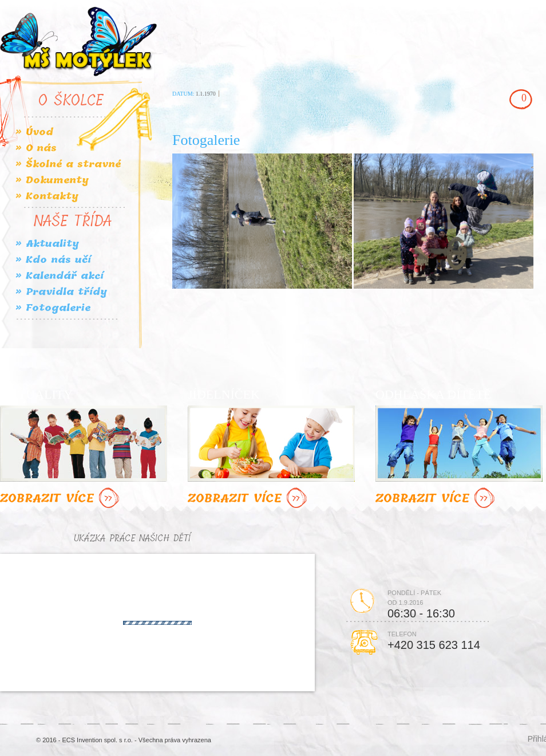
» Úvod (34, 132)
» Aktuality (47, 244)
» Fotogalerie (53, 308)
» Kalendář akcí (60, 276)
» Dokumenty (52, 180)
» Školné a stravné (68, 164)
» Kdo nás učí (53, 260)
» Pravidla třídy (61, 292)
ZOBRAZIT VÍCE (61, 499)
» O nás (36, 148)
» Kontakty (47, 196)
